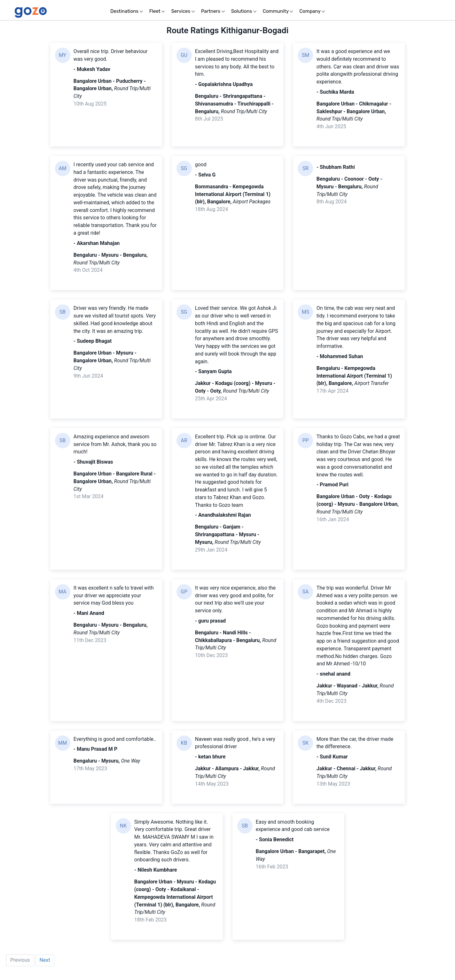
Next (45, 966)
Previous (20, 966)
